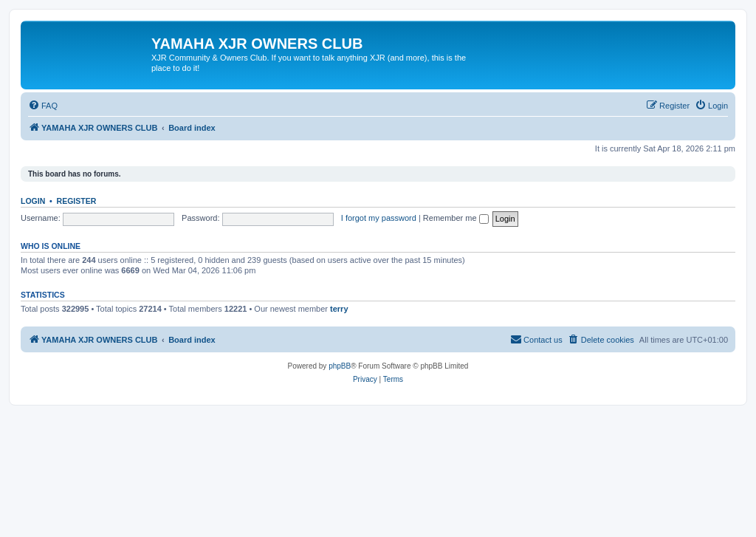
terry (339, 309)
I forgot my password (379, 218)
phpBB (340, 366)
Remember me (456, 218)
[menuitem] (43, 106)
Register (77, 201)
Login (33, 201)
